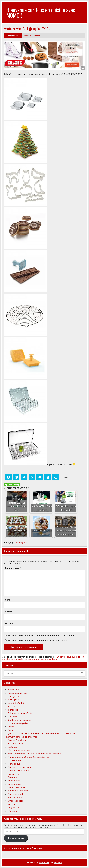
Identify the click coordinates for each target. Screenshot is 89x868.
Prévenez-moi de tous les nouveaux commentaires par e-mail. (41, 635)
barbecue (13, 710)
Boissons (13, 717)
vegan (11, 804)
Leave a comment (32, 36)
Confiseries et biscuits (19, 720)
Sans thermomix (17, 787)
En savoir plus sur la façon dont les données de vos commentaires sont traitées (43, 658)
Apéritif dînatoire (17, 703)
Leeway (58, 863)
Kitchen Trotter (16, 743)
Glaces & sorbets (17, 740)
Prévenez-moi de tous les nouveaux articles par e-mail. (38, 640)
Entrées (12, 730)
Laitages (13, 747)
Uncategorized (22, 542)
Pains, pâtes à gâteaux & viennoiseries (28, 757)
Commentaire (13, 568)
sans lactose (15, 784)
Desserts (13, 727)
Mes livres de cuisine (19, 750)
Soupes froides (16, 797)
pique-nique (14, 760)
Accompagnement (18, 693)
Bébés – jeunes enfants (20, 713)
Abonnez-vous (16, 838)
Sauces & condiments (19, 791)
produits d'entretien (18, 770)
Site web (10, 623)
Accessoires (14, 690)
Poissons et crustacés (19, 767)
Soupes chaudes (17, 794)
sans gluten (14, 781)
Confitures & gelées (18, 723)
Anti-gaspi (14, 700)
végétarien (14, 807)
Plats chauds (15, 764)
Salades (12, 777)
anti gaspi (13, 696)
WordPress (44, 863)
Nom (8, 600)
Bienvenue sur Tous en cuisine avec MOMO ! (41, 12)
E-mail (9, 612)
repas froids (14, 774)
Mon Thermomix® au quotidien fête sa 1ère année (34, 754)
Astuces (12, 706)
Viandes (12, 811)
